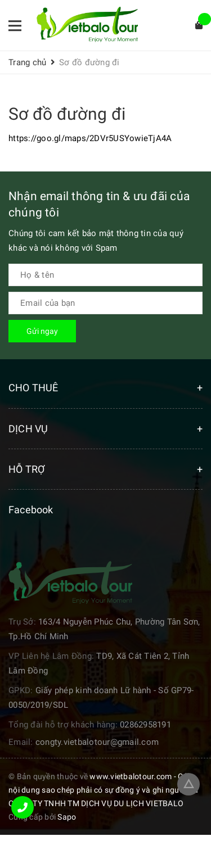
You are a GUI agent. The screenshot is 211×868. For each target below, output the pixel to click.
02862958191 (145, 725)
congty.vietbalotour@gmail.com (97, 742)
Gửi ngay (42, 331)
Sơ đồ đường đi (67, 114)
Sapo (67, 817)
